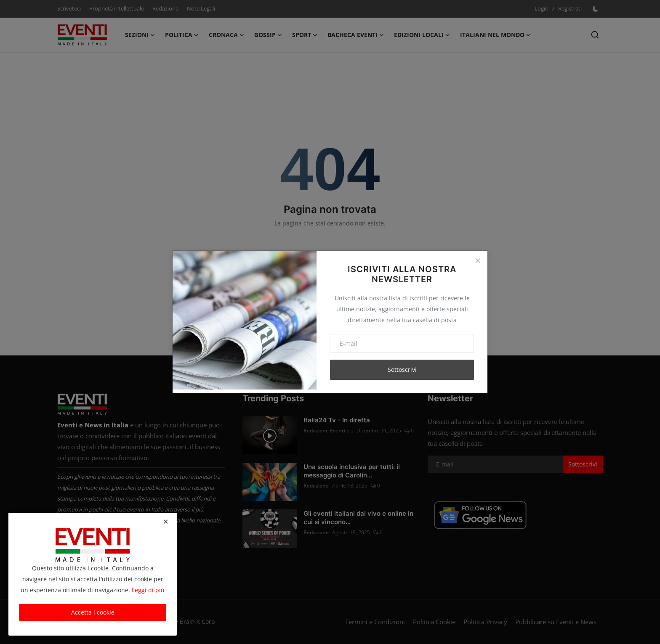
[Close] (478, 260)
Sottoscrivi (402, 370)
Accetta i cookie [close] (93, 612)
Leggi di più (148, 590)
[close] (166, 522)
